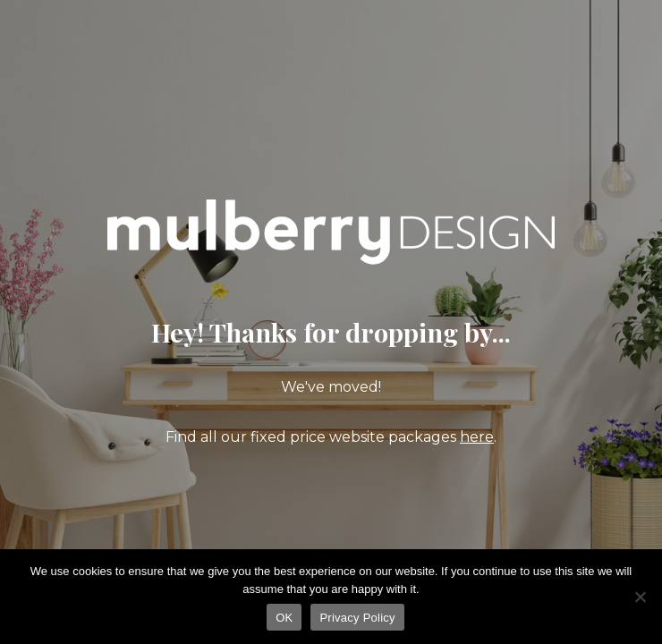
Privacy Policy (357, 618)
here (477, 437)
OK (284, 618)
